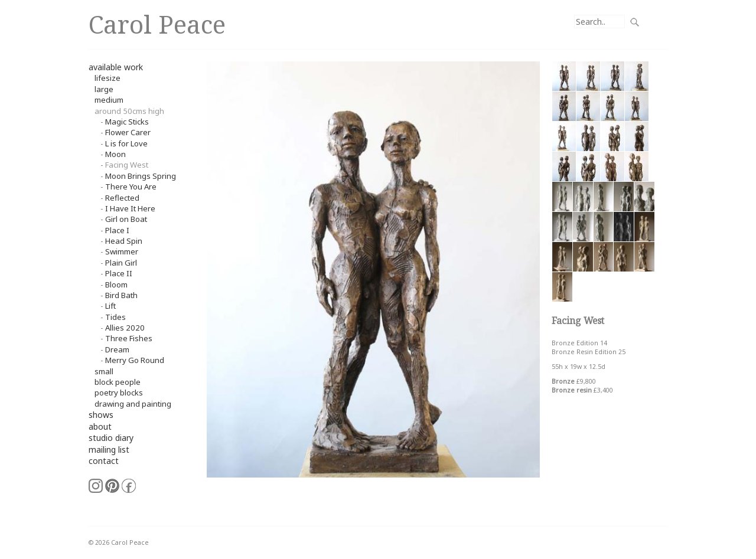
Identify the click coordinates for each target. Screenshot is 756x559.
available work (116, 67)
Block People (118, 382)
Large (104, 89)
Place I (117, 230)
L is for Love (126, 143)
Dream (117, 349)
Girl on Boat (126, 219)
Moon (115, 154)
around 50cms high (129, 111)
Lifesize (107, 78)
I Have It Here (130, 208)
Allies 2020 (125, 328)
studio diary (111, 438)
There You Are (131, 187)
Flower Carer (128, 132)
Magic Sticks (127, 122)
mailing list (109, 450)
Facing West (127, 165)
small (104, 371)
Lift (110, 306)
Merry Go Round (135, 360)
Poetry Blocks (119, 393)
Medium (109, 100)
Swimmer (122, 251)
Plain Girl (121, 263)
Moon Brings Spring (141, 176)
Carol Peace (157, 24)
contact (104, 461)
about (100, 426)
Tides (115, 317)
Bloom (116, 285)
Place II (119, 273)
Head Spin (124, 241)
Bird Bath (121, 295)
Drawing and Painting (133, 404)
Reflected (122, 198)
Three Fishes (129, 338)
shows (101, 415)
